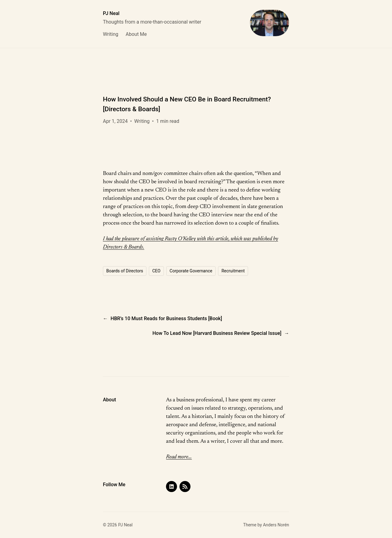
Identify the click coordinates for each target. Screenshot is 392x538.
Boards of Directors (125, 271)
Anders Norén (276, 525)
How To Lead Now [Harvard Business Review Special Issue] (217, 333)
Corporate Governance (191, 271)
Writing (142, 121)
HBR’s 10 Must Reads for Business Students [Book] (166, 318)
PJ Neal (111, 13)
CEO (156, 271)
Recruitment (233, 271)
